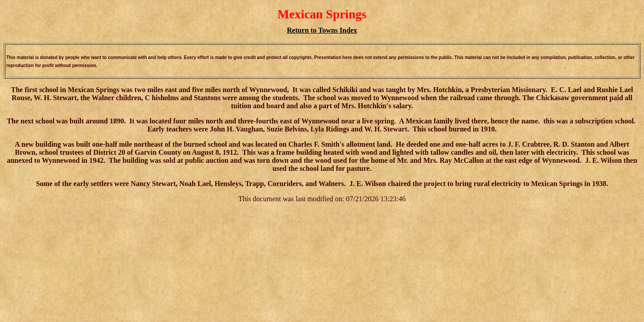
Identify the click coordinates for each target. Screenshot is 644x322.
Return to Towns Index (322, 30)
